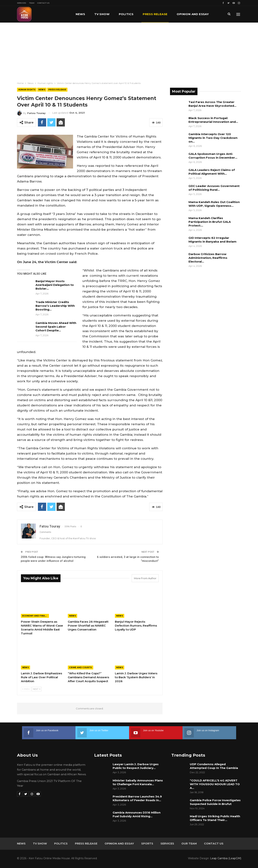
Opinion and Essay (119, 844)
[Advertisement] (129, 51)
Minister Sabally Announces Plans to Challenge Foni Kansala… (138, 782)
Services (22, 3)
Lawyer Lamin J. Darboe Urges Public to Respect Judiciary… (136, 766)
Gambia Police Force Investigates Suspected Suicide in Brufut (215, 802)
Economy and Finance (36, 616)
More (181, 14)
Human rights (27, 90)
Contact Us (43, 3)
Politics (126, 14)
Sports (147, 844)
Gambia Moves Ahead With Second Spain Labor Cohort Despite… (56, 327)
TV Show (102, 14)
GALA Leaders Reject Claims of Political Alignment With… (212, 172)
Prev (26, 689)
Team (32, 3)
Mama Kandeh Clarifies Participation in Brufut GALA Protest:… (210, 222)
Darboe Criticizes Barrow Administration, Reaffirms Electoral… (208, 258)
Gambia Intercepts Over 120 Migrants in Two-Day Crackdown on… (213, 138)
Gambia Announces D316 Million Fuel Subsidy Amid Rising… (137, 814)
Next (37, 689)
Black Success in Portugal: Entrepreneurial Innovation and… (213, 120)
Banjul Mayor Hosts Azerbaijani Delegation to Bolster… (55, 285)
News (80, 14)
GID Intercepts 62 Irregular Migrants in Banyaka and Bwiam (213, 240)
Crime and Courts (80, 668)
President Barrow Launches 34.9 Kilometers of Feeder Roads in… (137, 798)
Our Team (189, 844)
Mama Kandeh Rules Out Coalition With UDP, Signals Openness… (214, 204)
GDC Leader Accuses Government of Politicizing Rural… (214, 188)
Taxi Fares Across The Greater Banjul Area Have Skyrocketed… (212, 104)
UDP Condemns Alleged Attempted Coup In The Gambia (214, 766)
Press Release (155, 14)
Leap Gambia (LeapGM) (226, 858)
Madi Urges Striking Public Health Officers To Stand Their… (215, 818)
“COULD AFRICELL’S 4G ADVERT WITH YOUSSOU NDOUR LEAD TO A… (215, 784)
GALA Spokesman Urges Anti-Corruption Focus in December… (213, 156)
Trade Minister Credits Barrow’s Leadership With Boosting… (55, 306)
